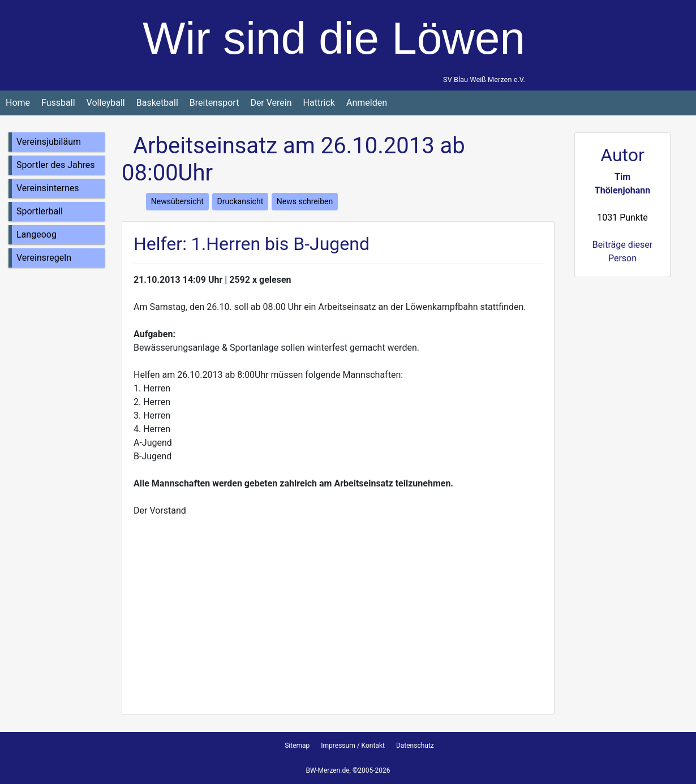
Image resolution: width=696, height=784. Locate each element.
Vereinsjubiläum (49, 142)
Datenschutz (415, 746)
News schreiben (305, 201)
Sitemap (297, 746)
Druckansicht (240, 201)
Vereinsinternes (48, 188)
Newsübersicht (177, 201)
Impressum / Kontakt (353, 746)
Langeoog (36, 234)
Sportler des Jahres (56, 165)
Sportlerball (40, 211)
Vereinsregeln (44, 258)
